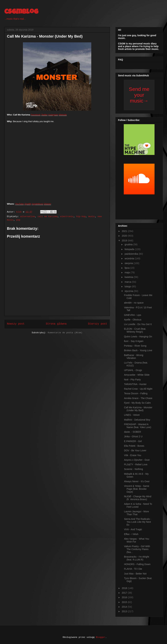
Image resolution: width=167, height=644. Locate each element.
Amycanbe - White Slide (137, 375)
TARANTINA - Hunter (135, 384)
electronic (67, 217)
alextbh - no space (134, 303)
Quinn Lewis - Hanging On (138, 337)
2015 (125, 602)
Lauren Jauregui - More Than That (136, 513)
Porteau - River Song (135, 346)
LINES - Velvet (132, 415)
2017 (125, 593)
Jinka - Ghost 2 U (133, 436)
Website (63, 115)
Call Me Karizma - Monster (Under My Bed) (138, 409)
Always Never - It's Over (137, 481)
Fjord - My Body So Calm (137, 403)
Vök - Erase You (132, 455)
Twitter (44, 115)
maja (128, 272)
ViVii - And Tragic (133, 529)
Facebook (36, 115)
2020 (125, 236)
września (130, 258)
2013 (125, 611)
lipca (127, 268)
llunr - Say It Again (134, 341)
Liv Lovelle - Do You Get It (138, 324)
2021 (125, 231)
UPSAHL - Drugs (133, 370)
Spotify (28, 204)
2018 (125, 588)
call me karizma (48, 217)
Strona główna (56, 324)
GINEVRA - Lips (132, 315)
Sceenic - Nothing (133, 469)
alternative (28, 217)
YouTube (19, 204)
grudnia (129, 244)
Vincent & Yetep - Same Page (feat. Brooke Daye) (137, 489)
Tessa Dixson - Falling (136, 393)
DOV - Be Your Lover (135, 450)
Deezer (48, 204)
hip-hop (81, 217)
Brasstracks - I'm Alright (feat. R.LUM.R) (136, 558)
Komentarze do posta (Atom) (65, 333)
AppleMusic (38, 204)
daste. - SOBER (132, 432)
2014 (125, 607)
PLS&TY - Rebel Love (136, 464)
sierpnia (129, 263)
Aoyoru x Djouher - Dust (137, 460)
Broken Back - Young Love (138, 350)
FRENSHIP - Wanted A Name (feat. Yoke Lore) (138, 426)
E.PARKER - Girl (133, 441)
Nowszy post (16, 324)
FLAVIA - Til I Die (133, 569)
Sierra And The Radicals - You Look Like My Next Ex (138, 522)
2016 (125, 597)
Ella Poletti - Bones (134, 446)
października (132, 254)
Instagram (53, 115)
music (92, 217)
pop (18, 220)
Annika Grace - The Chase (138, 398)
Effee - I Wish (131, 534)
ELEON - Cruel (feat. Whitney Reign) (135, 330)
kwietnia (129, 277)
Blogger (101, 637)
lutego (128, 286)
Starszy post (97, 324)
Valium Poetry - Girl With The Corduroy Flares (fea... (137, 549)
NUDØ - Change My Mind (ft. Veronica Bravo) (138, 498)
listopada (130, 249)
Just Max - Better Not (135, 574)
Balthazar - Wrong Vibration (134, 357)
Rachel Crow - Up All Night (138, 389)
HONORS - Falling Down (137, 564)
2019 (125, 241)
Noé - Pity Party (132, 380)
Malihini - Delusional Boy (137, 420)
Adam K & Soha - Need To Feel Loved (138, 505)
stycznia (129, 291)
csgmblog (21, 12)
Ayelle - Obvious (133, 320)
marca (128, 282)
